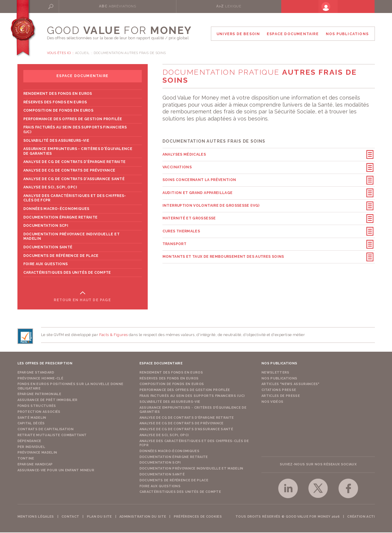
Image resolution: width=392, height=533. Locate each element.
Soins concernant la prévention (199, 179)
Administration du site (143, 517)
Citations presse (279, 391)
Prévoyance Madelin (37, 453)
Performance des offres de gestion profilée (73, 120)
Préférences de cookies (198, 517)
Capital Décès (31, 424)
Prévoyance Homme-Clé (40, 379)
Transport (174, 239)
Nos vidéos (272, 402)
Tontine (26, 459)
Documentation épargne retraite (61, 218)
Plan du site (99, 517)
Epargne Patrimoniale (39, 395)
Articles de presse (281, 396)
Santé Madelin (32, 418)
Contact (70, 517)
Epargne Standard (36, 373)
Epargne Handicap (35, 465)
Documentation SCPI (46, 226)
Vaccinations (177, 167)
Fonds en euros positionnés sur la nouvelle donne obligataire (70, 387)
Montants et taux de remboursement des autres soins (223, 250)
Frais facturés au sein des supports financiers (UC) (75, 131)
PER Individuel (31, 448)
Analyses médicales (184, 155)
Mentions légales (36, 517)
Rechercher (69, 6)
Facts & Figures (114, 336)
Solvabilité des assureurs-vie (56, 141)
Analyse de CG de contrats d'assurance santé (74, 180)
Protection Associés (39, 412)
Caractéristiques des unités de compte (67, 273)
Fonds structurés (37, 406)
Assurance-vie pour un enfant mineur (56, 471)
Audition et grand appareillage (198, 190)
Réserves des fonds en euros (55, 103)
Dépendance (29, 442)
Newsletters (275, 373)
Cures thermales (181, 226)
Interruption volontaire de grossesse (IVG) (211, 203)
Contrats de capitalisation (46, 430)
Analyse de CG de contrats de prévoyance (69, 171)
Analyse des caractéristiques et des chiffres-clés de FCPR (75, 199)
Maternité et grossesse (189, 214)
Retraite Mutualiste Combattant (52, 436)
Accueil (82, 54)
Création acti (361, 517)
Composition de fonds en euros (58, 111)
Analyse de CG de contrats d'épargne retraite (75, 163)
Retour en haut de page (82, 301)
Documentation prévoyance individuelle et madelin (71, 237)
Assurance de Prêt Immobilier (48, 401)
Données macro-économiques (56, 209)
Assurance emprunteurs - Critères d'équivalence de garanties (78, 152)
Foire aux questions (46, 265)
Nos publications (279, 379)
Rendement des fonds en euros (58, 94)
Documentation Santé (48, 248)
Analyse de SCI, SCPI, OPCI (50, 188)
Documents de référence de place (61, 256)
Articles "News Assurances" (291, 385)
